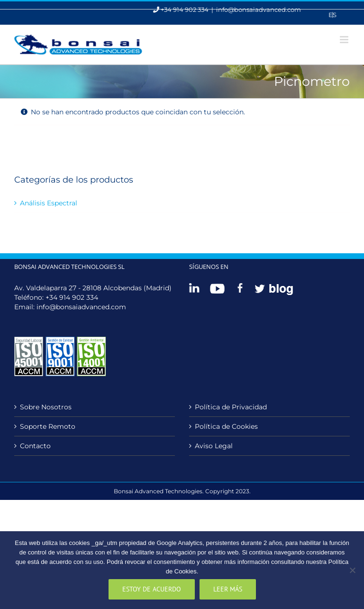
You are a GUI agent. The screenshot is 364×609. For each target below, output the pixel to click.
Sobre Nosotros (46, 407)
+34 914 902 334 (72, 297)
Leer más (228, 589)
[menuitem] (332, 15)
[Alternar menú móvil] (345, 40)
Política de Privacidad (231, 407)
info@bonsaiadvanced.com (259, 9)
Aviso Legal (214, 446)
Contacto (35, 446)
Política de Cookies (226, 426)
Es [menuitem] (332, 15)
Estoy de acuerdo (152, 589)
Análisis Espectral (49, 203)
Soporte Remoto (48, 426)
